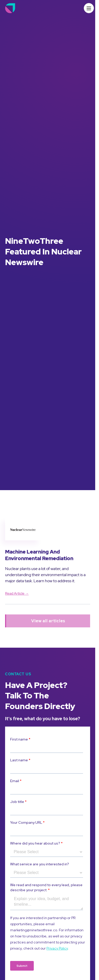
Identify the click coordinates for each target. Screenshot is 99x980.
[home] (10, 8)
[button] (89, 8)
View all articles (48, 621)
